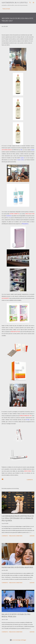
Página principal (6, 9)
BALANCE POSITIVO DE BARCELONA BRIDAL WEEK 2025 (16, 615)
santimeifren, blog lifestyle (15, 3)
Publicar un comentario (16, 536)
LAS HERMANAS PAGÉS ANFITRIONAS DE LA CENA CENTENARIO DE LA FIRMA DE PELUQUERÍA (18, 518)
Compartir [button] (30, 480)
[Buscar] (30, 3)
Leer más (32, 536)
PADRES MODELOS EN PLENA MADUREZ (17, 567)
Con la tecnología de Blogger (18, 640)
